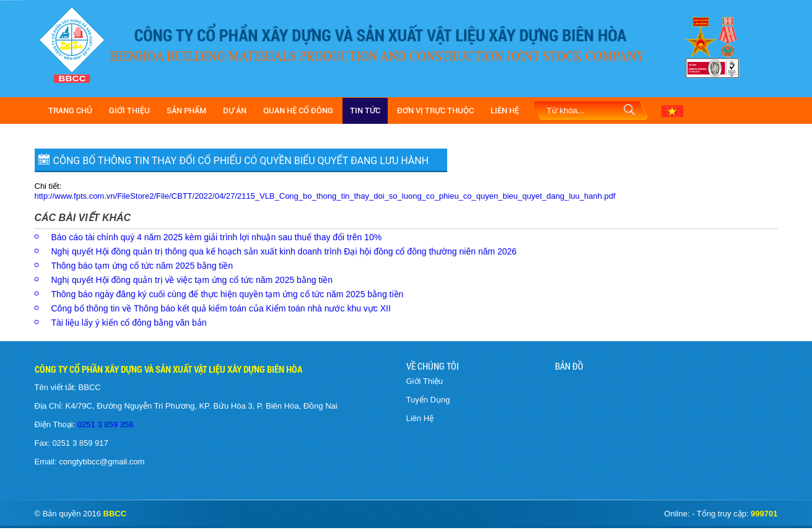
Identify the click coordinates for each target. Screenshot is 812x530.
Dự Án (235, 111)
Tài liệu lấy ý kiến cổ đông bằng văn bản (129, 323)
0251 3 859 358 (104, 424)
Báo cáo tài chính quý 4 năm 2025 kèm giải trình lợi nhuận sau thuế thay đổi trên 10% (217, 237)
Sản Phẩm (186, 111)
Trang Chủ (70, 111)
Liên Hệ (505, 111)
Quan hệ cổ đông (298, 111)
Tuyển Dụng (428, 400)
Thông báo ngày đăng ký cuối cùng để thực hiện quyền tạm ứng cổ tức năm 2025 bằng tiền (228, 294)
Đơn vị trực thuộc (435, 111)
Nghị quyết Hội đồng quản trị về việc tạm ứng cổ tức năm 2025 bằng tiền (192, 280)
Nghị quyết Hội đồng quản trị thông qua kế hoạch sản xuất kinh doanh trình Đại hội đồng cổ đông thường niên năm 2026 (284, 251)
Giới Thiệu (129, 111)
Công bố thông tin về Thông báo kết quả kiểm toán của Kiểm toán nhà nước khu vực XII (221, 308)
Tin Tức (365, 111)
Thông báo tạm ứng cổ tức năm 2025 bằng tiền (142, 266)
